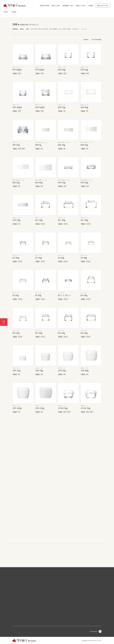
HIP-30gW (17, 107)
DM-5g (38, 145)
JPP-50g (62, 370)
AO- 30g (39, 220)
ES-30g (16, 258)
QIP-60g (84, 107)
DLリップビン (64, 295)
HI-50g (16, 295)
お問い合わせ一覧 (102, 6)
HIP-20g (84, 182)
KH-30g (39, 333)
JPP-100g (17, 408)
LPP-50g (16, 220)
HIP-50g (84, 70)
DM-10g (62, 145)
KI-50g (38, 295)
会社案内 (91, 6)
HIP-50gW (40, 107)
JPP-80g (85, 370)
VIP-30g (16, 145)
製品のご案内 (56, 6)
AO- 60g (62, 220)
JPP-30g (39, 370)
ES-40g (39, 258)
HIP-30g (62, 70)
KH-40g (61, 333)
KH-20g (16, 333)
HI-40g (84, 258)
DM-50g (39, 182)
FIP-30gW (17, 70)
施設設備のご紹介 (68, 6)
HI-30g (61, 258)
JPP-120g (40, 408)
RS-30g (84, 295)
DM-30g (16, 182)
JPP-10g (16, 370)
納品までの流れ (81, 6)
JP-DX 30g (63, 408)
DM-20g (84, 145)
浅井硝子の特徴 (44, 6)
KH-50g (84, 333)
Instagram (96, 631)
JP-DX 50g (85, 408)
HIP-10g (62, 182)
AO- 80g (84, 220)
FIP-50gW (40, 70)
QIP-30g (62, 107)
